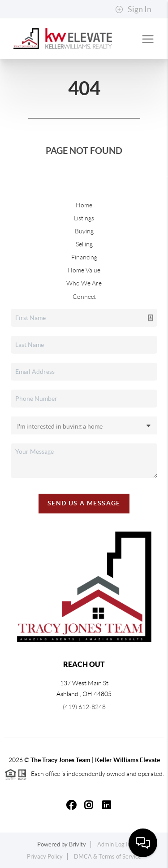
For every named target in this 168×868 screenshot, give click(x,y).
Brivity (78, 844)
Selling (84, 244)
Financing (84, 257)
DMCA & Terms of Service (108, 857)
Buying (84, 231)
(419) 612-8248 (84, 707)
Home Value (84, 270)
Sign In (133, 9)
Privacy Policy (45, 857)
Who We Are (84, 283)
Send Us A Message (84, 503)
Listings (84, 218)
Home (84, 205)
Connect (84, 297)
